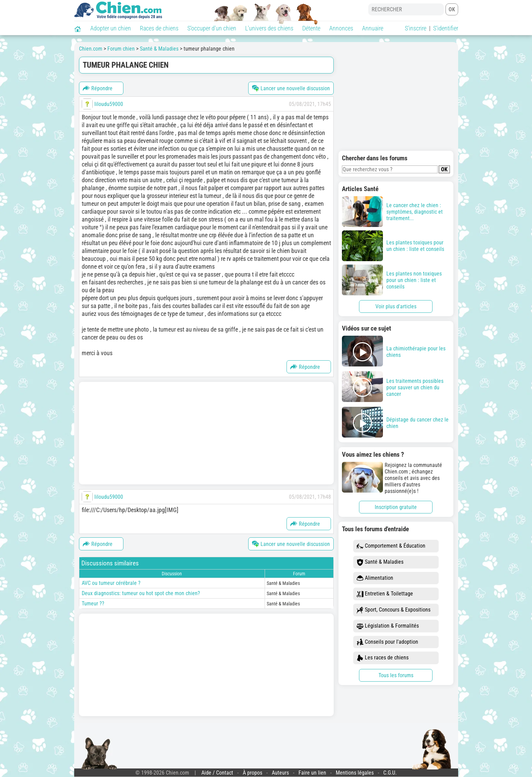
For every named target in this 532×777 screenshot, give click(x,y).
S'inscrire (416, 28)
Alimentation (375, 578)
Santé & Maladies (380, 562)
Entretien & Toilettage (385, 594)
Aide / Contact (217, 773)
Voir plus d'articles (396, 306)
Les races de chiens (383, 658)
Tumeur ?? (93, 604)
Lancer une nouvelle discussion (291, 88)
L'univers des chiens (269, 28)
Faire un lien (312, 773)
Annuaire (373, 28)
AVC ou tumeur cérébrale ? (111, 583)
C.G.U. (390, 773)
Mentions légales (355, 773)
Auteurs (280, 773)
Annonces (341, 28)
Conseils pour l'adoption (387, 642)
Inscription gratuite (396, 507)
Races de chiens (159, 28)
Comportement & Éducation (391, 546)
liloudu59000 (109, 104)
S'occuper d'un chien (212, 28)
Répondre (98, 88)
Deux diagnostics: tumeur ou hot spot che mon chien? (141, 593)
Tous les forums (396, 675)
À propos (252, 773)
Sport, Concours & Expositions (394, 610)
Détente (311, 28)
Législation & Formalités (388, 626)
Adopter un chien (111, 28)
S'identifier (446, 28)
